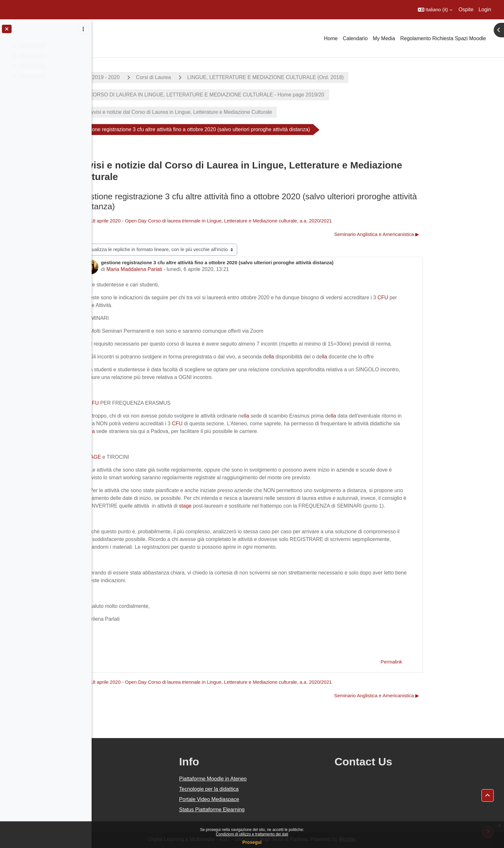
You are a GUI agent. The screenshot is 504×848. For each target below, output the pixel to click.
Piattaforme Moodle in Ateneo (270, 779)
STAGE (138, 457)
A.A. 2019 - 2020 (146, 77)
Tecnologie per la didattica (266, 789)
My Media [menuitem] (384, 38)
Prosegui (252, 842)
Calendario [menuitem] (355, 38)
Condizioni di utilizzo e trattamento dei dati (252, 834)
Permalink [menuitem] (437, 662)
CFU (429, 298)
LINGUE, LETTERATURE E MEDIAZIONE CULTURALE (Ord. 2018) (311, 77)
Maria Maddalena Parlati (180, 269)
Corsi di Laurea (199, 77)
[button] (435, 10)
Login (485, 9)
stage (231, 506)
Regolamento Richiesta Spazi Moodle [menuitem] (443, 38)
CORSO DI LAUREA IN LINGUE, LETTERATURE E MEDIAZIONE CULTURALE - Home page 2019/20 (252, 95)
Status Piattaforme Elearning (269, 810)
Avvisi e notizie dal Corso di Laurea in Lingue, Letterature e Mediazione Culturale (226, 112)
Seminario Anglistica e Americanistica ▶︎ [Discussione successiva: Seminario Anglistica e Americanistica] (423, 234)
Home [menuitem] (331, 38)
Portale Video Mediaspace (267, 799)
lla (317, 357)
